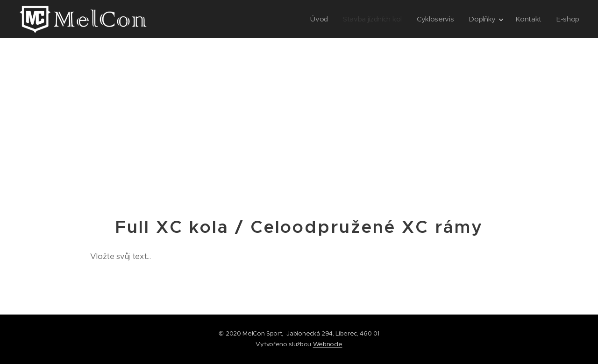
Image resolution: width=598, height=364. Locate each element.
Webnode (328, 344)
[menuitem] (314, 19)
